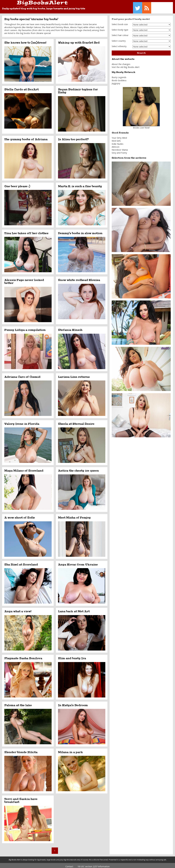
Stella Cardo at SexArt (21, 87)
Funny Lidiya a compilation (25, 328)
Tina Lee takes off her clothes (26, 231)
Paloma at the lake (18, 703)
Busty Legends (119, 75)
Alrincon (116, 145)
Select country (119, 39)
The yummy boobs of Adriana (26, 137)
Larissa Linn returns (74, 375)
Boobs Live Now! (141, 126)
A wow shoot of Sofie (20, 516)
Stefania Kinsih (70, 328)
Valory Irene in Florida (22, 422)
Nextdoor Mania (120, 148)
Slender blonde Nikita (21, 750)
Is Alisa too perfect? (73, 137)
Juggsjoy (116, 81)
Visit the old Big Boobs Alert (126, 65)
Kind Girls (116, 139)
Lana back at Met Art (74, 609)
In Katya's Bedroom (73, 703)
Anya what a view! (18, 609)
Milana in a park (70, 750)
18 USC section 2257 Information (94, 864)
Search (141, 51)
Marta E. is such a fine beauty (80, 184)
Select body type (120, 28)
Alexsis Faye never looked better (24, 279)
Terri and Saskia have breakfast (21, 798)
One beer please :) (17, 184)
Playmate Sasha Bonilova (23, 656)
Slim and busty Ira (72, 656)
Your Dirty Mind (119, 136)
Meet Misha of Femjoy (74, 516)
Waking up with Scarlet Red (79, 40)
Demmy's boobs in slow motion (80, 231)
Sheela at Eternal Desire (76, 422)
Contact (69, 864)
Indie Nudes (118, 142)
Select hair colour (120, 33)
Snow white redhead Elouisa (79, 278)
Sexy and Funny (119, 151)
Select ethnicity (119, 44)
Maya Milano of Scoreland (24, 469)
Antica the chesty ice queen (78, 469)
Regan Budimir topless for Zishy (78, 89)
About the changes (121, 62)
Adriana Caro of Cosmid (22, 375)
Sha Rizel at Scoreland (21, 562)
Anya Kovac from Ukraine (78, 562)
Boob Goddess (119, 78)
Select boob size (120, 22)
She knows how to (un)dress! (25, 40)
